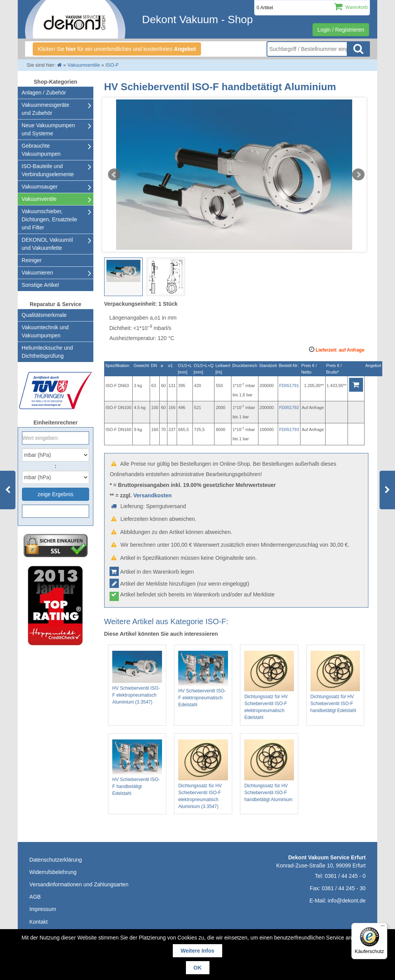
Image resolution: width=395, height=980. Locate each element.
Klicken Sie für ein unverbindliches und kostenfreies (117, 49)
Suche (358, 49)
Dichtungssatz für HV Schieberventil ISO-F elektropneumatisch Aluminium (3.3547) (203, 774)
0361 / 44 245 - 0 (345, 876)
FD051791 (289, 386)
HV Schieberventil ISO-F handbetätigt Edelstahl (137, 768)
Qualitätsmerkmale (44, 315)
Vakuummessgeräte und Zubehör (45, 109)
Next (358, 175)
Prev (114, 175)
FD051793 (289, 429)
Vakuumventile (39, 199)
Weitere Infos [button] (197, 951)
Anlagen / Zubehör (44, 93)
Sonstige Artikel (40, 285)
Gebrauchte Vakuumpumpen (41, 150)
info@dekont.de (347, 901)
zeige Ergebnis (56, 494)
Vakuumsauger (40, 187)
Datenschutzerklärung (56, 860)
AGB (35, 897)
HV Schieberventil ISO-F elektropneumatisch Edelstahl (203, 679)
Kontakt (38, 922)
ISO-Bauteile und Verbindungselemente (48, 170)
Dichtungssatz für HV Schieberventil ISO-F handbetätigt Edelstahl (335, 682)
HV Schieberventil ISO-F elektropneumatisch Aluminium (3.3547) (137, 678)
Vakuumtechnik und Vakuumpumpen (45, 331)
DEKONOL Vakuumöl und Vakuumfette (47, 244)
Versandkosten (152, 495)
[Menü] (383, 928)
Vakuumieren (37, 273)
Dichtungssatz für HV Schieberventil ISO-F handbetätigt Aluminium (269, 771)
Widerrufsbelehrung (53, 872)
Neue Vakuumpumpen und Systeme (48, 129)
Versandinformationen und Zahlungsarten (79, 884)
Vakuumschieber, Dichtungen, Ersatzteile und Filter (49, 219)
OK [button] (198, 968)
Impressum (43, 909)
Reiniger (32, 260)
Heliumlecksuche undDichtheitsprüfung (47, 352)
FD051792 (289, 407)
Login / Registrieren (341, 30)
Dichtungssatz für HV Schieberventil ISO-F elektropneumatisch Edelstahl (269, 686)
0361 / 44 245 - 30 (344, 888)
